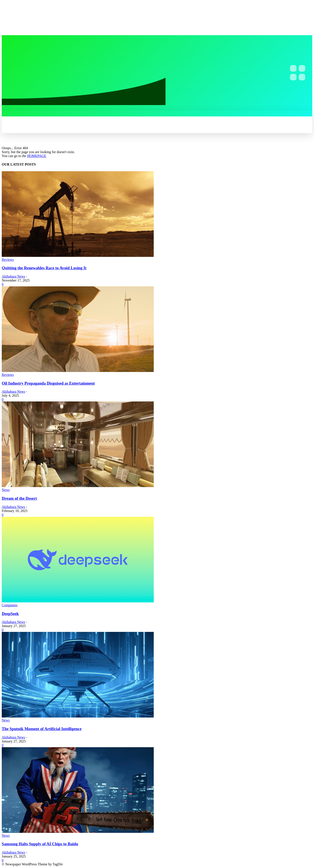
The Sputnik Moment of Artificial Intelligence (42, 729)
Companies (10, 605)
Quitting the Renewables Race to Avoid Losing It (44, 268)
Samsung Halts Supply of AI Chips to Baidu (40, 844)
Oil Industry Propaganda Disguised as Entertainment (48, 383)
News (6, 490)
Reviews (8, 260)
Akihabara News (13, 276)
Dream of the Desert (19, 498)
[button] (115, 115)
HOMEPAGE (37, 156)
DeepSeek (10, 614)
